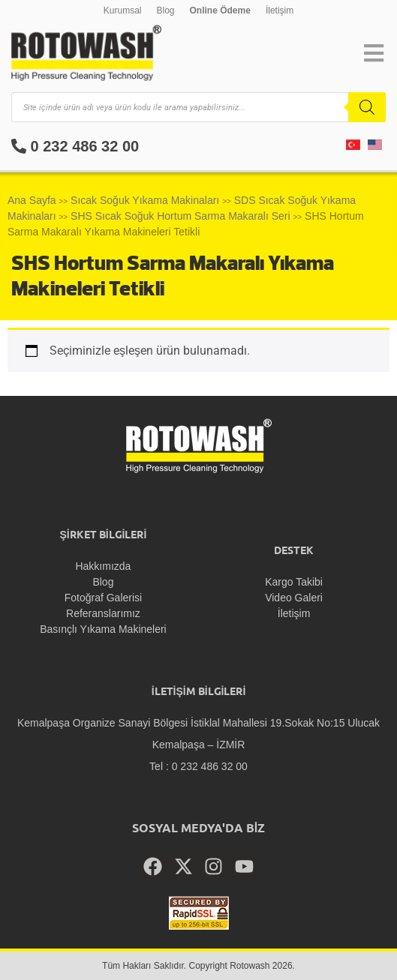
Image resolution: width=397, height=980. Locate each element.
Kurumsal (123, 10)
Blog (165, 10)
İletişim (280, 10)
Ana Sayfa (32, 200)
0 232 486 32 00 (75, 146)
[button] (373, 53)
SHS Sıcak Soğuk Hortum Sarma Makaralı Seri (180, 216)
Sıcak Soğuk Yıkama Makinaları (145, 200)
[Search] (367, 107)
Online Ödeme (220, 10)
